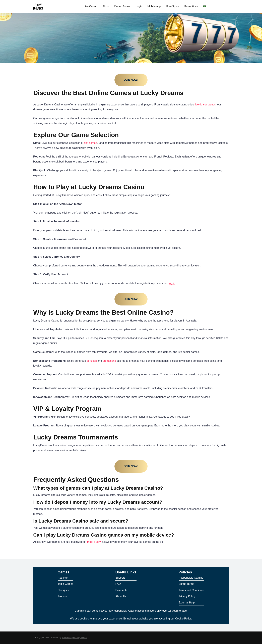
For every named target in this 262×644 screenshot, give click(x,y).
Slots (106, 6)
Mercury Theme (80, 638)
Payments (121, 590)
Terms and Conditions (192, 590)
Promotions (191, 6)
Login (139, 6)
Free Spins (173, 6)
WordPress (67, 638)
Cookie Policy (183, 619)
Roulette (63, 578)
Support (120, 578)
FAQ (118, 584)
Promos (62, 596)
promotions (110, 361)
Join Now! (131, 80)
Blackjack (63, 590)
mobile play (94, 542)
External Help (187, 603)
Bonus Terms (186, 584)
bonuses (92, 361)
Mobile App (154, 6)
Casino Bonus (122, 6)
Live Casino (90, 6)
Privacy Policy (187, 596)
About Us (121, 596)
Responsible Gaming (191, 578)
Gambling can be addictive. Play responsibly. (101, 611)
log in (172, 283)
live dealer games (205, 105)
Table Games (65, 584)
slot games (90, 143)
